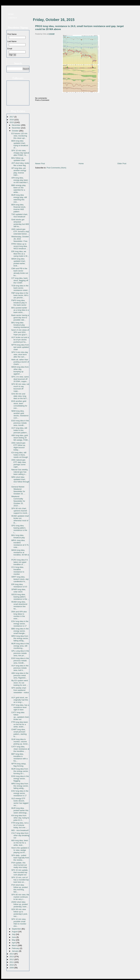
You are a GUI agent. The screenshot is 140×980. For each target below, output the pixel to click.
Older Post (122, 164)
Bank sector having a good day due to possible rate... (20, 318)
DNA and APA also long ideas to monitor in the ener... (19, 615)
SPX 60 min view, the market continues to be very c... (20, 897)
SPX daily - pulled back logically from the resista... (20, 858)
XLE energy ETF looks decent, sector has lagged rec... (20, 802)
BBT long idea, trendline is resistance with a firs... (19, 757)
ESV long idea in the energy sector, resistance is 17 (20, 624)
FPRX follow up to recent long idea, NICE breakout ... (20, 246)
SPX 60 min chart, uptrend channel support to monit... (20, 511)
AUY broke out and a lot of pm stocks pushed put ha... (20, 340)
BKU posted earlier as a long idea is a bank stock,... (20, 310)
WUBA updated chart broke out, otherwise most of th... (20, 519)
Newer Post (40, 164)
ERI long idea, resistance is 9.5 (19, 586)
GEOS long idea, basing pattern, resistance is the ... (20, 597)
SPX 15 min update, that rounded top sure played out (20, 872)
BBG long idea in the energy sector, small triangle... (20, 631)
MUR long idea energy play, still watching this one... (19, 198)
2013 (12, 957)
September (17, 929)
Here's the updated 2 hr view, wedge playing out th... (20, 850)
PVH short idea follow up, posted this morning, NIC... (19, 888)
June (14, 937)
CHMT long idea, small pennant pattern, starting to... (19, 733)
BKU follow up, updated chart (18, 159)
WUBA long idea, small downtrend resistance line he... (19, 605)
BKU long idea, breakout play (18, 536)
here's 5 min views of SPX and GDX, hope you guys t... (20, 332)
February (16, 948)
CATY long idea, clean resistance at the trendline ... (20, 749)
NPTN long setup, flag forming (19, 765)
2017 (12, 117)
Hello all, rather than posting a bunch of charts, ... (20, 362)
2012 (12, 959)
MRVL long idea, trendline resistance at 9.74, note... (20, 544)
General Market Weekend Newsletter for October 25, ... (18, 490)
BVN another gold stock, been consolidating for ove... (19, 405)
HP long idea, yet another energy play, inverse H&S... (19, 172)
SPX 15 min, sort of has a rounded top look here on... (20, 880)
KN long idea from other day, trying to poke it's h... (20, 818)
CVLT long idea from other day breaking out (20, 835)
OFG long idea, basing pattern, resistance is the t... (19, 529)
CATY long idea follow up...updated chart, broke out (20, 716)
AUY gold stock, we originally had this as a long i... (20, 700)
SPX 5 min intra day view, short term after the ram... (20, 355)
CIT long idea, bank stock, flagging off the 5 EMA (20, 280)
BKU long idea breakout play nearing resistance (20, 325)
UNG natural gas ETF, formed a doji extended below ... (20, 232)
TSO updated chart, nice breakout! (19, 215)
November (16, 128)
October (15, 131)
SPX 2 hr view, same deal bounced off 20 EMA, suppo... (20, 379)
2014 (12, 954)
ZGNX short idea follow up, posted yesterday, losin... (20, 904)
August (15, 932)
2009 (12, 968)
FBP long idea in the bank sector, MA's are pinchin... (20, 295)
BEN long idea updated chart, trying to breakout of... (20, 144)
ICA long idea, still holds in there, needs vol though (20, 455)
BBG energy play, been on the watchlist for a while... (19, 189)
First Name (12, 34)
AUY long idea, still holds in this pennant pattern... (20, 430)
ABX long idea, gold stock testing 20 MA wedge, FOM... (20, 438)
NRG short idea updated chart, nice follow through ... (20, 481)
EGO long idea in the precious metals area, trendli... (20, 423)
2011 (12, 962)
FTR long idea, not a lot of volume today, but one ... (20, 825)
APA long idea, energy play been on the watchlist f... (20, 180)
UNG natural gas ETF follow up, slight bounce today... (18, 446)
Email (10, 49)
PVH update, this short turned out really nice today (19, 865)
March (15, 945)
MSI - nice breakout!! (20, 830)
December (16, 125)
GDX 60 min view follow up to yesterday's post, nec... (19, 913)
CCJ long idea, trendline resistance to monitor (18, 571)
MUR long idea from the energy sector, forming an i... (20, 771)
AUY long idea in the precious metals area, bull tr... (20, 668)
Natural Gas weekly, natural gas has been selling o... (20, 472)
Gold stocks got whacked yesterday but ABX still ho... (20, 223)
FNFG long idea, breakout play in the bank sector (19, 303)
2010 (12, 965)
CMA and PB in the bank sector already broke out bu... (20, 272)
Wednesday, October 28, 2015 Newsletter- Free (20, 239)
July (14, 934)
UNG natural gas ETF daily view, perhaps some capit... (19, 463)
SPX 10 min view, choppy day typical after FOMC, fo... (20, 153)
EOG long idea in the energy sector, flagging (20, 779)
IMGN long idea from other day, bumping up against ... (20, 370)
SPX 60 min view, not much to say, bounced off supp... (20, 388)
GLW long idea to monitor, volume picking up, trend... (20, 742)
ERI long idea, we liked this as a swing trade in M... (20, 254)
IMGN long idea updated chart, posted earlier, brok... (18, 262)
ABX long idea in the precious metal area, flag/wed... (20, 675)
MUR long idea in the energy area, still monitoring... (20, 646)
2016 (12, 120)
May (14, 940)
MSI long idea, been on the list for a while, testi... (20, 843)
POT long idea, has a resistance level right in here (20, 707)
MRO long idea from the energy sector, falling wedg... (20, 638)
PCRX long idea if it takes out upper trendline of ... (19, 562)
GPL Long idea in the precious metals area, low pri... (20, 653)
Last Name (12, 41)
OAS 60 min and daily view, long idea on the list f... (20, 396)
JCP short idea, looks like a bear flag (20, 164)
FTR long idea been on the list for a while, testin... (20, 724)
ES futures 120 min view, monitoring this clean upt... (19, 136)
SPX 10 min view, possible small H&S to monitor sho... (19, 923)
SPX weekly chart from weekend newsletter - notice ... (20, 691)
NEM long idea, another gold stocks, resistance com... (20, 414)
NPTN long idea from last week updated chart (20, 347)
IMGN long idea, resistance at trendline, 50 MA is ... (20, 554)
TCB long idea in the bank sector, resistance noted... (20, 288)
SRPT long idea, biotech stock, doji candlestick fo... (20, 579)
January (15, 951)
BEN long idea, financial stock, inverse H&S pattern (19, 208)
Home (11, 14)
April (14, 943)
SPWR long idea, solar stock (18, 591)
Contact (13, 18)
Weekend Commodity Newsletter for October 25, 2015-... (18, 501)
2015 (12, 122)
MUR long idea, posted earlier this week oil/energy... (20, 810)
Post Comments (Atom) (56, 168)
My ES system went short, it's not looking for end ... (20, 683)
